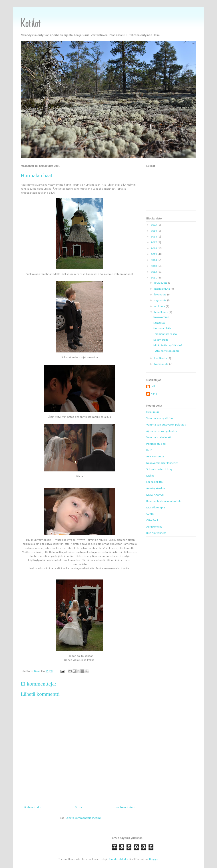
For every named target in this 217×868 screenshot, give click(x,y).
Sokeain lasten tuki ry (159, 469)
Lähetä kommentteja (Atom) (83, 818)
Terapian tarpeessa (165, 334)
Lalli (153, 386)
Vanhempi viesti (125, 808)
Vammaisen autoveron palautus (166, 425)
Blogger (154, 859)
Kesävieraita (161, 340)
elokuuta (160, 306)
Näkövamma (161, 317)
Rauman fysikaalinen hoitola (164, 501)
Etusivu (79, 808)
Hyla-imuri (153, 412)
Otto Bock (152, 520)
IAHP (149, 450)
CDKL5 (150, 514)
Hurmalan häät (163, 329)
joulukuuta (161, 283)
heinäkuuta (162, 312)
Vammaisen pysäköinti (160, 418)
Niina (154, 394)
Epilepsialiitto (155, 482)
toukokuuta (162, 364)
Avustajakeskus (156, 488)
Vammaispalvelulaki (159, 437)
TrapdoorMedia (119, 859)
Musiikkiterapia (156, 508)
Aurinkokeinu (154, 527)
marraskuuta (162, 289)
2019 (154, 231)
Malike (150, 476)
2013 (154, 266)
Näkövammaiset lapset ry (162, 463)
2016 (154, 249)
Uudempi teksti (33, 808)
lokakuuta (161, 295)
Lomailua (159, 323)
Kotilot (31, 24)
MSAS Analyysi (155, 495)
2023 (154, 225)
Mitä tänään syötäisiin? (168, 345)
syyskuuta (161, 300)
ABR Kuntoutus (155, 457)
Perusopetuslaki (156, 444)
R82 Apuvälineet (156, 533)
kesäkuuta (161, 358)
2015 (154, 254)
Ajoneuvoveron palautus (162, 431)
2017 (154, 243)
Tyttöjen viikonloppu (166, 351)
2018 (154, 237)
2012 (154, 272)
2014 (154, 260)
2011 (154, 278)
